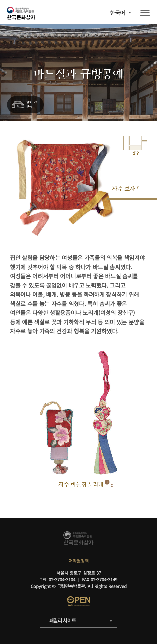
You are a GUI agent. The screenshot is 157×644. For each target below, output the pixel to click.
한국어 (117, 13)
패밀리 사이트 (63, 620)
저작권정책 (79, 561)
